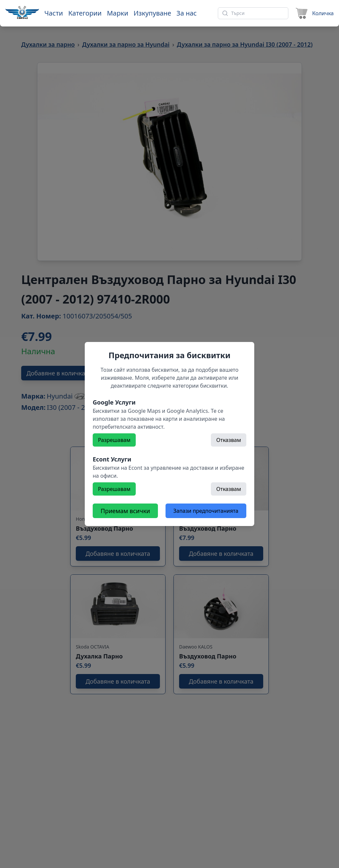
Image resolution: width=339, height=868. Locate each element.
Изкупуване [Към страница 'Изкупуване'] (152, 13)
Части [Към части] (54, 13)
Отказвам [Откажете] (229, 440)
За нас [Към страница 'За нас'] (187, 13)
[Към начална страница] (22, 12)
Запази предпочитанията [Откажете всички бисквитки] (206, 511)
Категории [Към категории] (85, 13)
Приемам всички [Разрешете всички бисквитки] (125, 511)
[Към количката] (314, 13)
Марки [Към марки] (118, 13)
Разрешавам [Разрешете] (114, 440)
